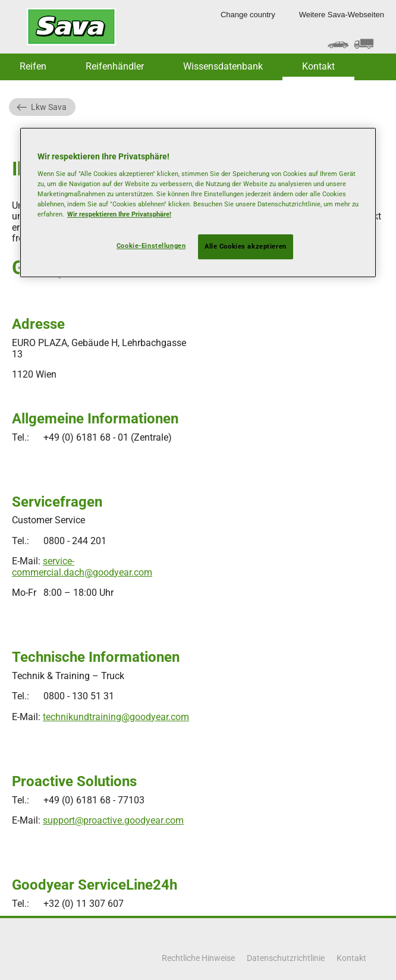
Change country (248, 15)
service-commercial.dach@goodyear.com (82, 566)
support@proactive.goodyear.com (113, 820)
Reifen (33, 66)
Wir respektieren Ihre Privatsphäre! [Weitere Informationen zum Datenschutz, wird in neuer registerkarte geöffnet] (119, 214)
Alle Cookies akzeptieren (246, 246)
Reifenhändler (115, 66)
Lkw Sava (49, 107)
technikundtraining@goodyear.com (116, 717)
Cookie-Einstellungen (151, 246)
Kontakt (318, 66)
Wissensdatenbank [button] (223, 66)
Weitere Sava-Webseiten (342, 15)
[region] (198, 202)
